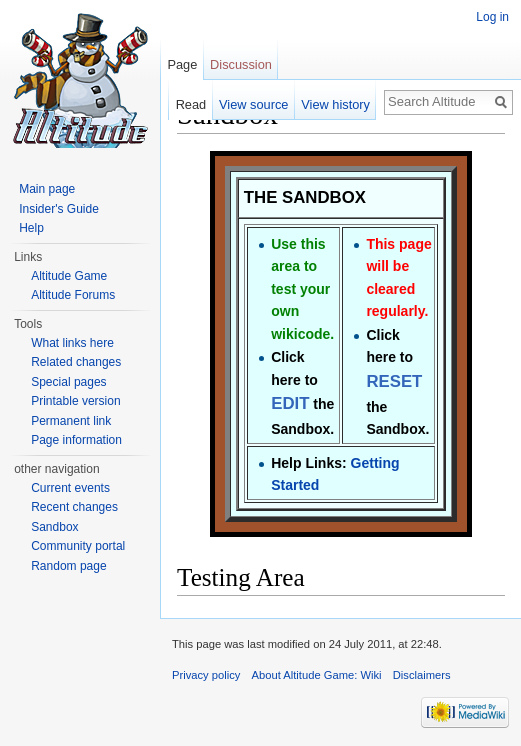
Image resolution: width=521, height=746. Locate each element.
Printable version (75, 401)
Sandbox (54, 527)
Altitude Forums (73, 295)
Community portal (78, 546)
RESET (394, 381)
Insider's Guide (59, 209)
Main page (47, 189)
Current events (70, 488)
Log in (492, 17)
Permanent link (71, 421)
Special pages (68, 382)
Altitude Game (69, 276)
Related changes (76, 362)
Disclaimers (422, 675)
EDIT (290, 403)
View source (253, 104)
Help (31, 228)
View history (335, 104)
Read (191, 104)
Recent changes (74, 507)
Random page (68, 566)
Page (182, 64)
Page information (76, 440)
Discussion (241, 64)
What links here (72, 343)
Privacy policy (206, 675)
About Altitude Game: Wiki (317, 675)
